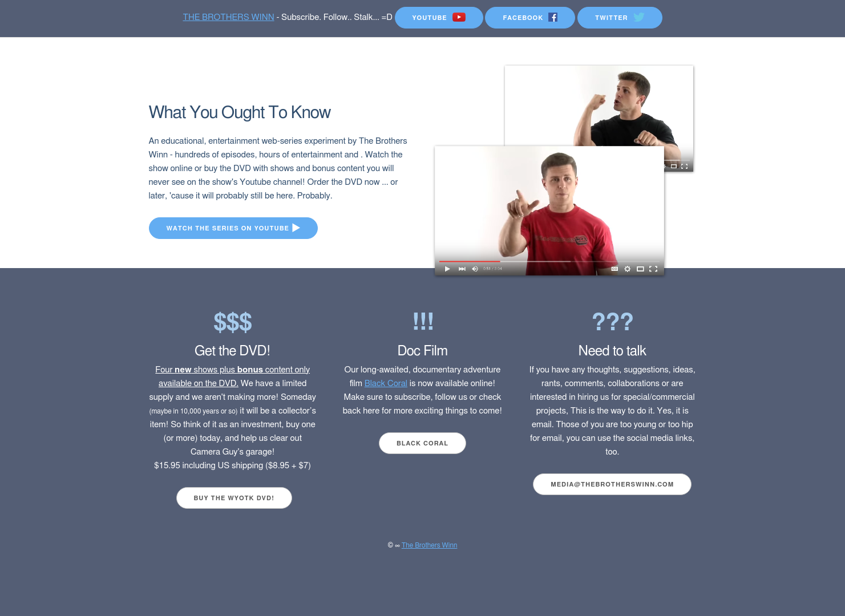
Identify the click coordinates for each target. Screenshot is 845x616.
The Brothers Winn (430, 545)
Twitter (620, 17)
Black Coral (386, 384)
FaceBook (530, 17)
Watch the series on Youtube (233, 228)
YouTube (439, 17)
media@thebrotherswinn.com (612, 485)
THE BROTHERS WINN (228, 17)
